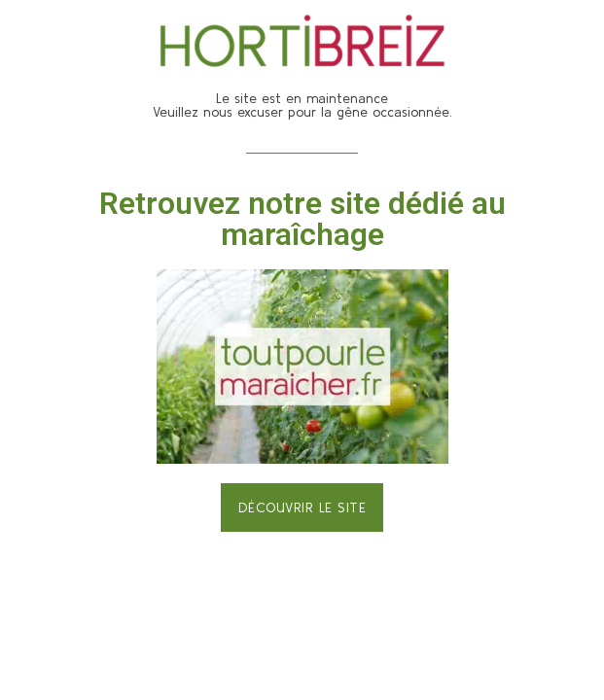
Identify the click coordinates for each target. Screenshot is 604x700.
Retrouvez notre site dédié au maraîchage (302, 219)
